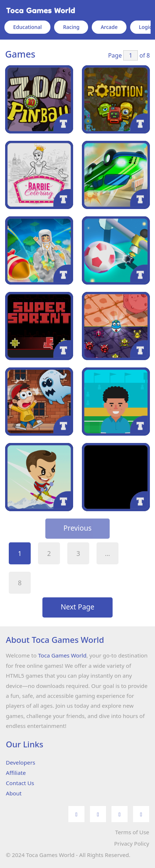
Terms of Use (132, 832)
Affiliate (16, 773)
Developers (20, 762)
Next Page (77, 607)
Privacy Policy (132, 843)
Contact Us (20, 783)
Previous (78, 528)
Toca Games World (62, 655)
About (14, 793)
